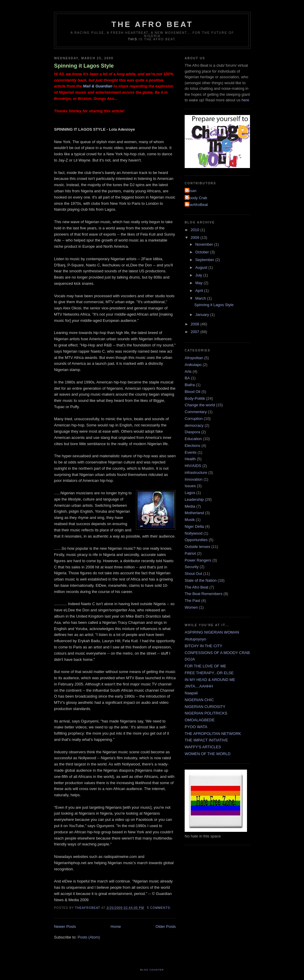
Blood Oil (193, 392)
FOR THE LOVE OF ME (205, 666)
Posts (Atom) (89, 937)
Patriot (190, 553)
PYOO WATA (196, 727)
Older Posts (166, 927)
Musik (190, 520)
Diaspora (192, 432)
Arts (188, 371)
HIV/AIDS (193, 466)
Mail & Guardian (98, 86)
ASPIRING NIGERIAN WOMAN (212, 632)
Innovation (194, 479)
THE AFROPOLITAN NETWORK (213, 734)
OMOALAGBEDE (200, 720)
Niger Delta (194, 526)
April (200, 291)
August (202, 267)
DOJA (190, 659)
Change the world (200, 405)
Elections (193, 446)
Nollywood (194, 533)
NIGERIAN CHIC (199, 700)
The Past (192, 601)
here (246, 100)
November (205, 244)
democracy (194, 425)
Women (191, 607)
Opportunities (196, 540)
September (205, 260)
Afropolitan (194, 358)
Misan (191, 191)
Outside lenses (197, 547)
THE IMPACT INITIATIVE (206, 740)
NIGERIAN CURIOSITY (205, 707)
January (203, 315)
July (199, 275)
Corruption (194, 419)
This (133, 39)
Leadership (194, 499)
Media (190, 506)
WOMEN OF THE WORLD (208, 754)
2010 (195, 230)
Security (192, 567)
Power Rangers (198, 560)
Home (116, 927)
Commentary (196, 412)
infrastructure (196, 473)
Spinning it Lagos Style (84, 66)
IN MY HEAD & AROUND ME (210, 680)
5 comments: (160, 908)
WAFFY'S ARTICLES (203, 747)
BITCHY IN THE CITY (204, 646)
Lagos (190, 493)
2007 (195, 332)
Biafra (190, 385)
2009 (195, 238)
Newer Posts (65, 927)
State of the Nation (201, 580)
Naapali (191, 693)
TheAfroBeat (197, 205)
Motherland (194, 513)
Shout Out (193, 574)
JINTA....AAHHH (199, 686)
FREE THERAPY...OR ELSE (209, 673)
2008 (195, 324)
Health (190, 459)
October (203, 252)
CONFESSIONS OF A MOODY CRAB (217, 653)
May (199, 283)
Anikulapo (193, 365)
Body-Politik (195, 398)
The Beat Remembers (204, 594)
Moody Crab (197, 198)
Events (191, 452)
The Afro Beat (152, 24)
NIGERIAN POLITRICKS (206, 713)
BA (187, 378)
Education (193, 439)
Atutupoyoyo (195, 639)
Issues (190, 486)
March (201, 298)
